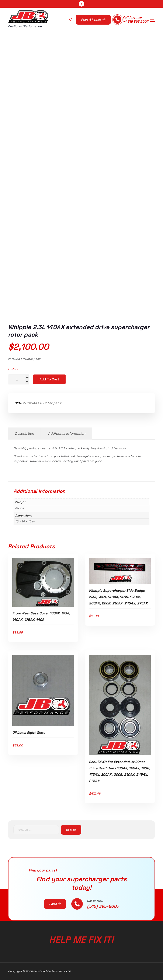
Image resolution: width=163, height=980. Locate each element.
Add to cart (49, 379)
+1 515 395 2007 (136, 22)
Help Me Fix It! (81, 940)
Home (46, 179)
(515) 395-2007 (103, 906)
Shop (62, 179)
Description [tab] (25, 434)
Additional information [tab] (67, 434)
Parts (55, 904)
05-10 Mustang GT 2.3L (95, 179)
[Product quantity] (19, 379)
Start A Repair (93, 20)
